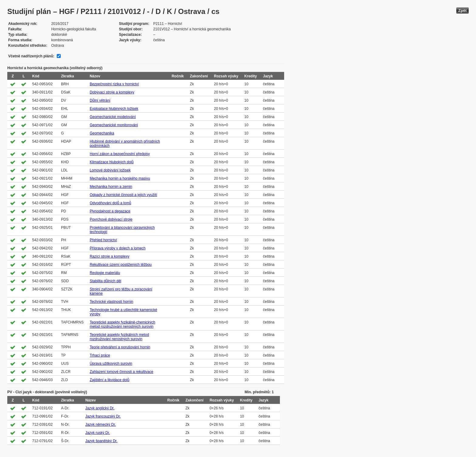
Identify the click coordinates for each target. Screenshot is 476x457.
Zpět (462, 10)
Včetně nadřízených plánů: (31, 56)
